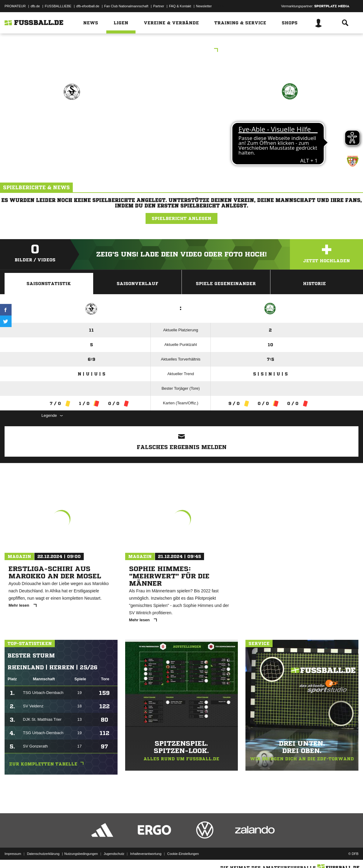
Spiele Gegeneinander (226, 284)
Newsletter (204, 6)
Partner (159, 6)
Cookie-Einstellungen (183, 854)
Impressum (13, 854)
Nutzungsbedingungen (81, 854)
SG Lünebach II (72, 118)
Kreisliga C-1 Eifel (181, 51)
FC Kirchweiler (290, 118)
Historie (314, 284)
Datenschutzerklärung (43, 854)
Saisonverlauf (137, 284)
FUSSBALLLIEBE (58, 6)
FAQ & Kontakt (180, 6)
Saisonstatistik (49, 284)
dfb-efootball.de (88, 6)
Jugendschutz (114, 854)
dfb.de (35, 6)
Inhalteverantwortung (146, 854)
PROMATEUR (15, 6)
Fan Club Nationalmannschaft (126, 6)
